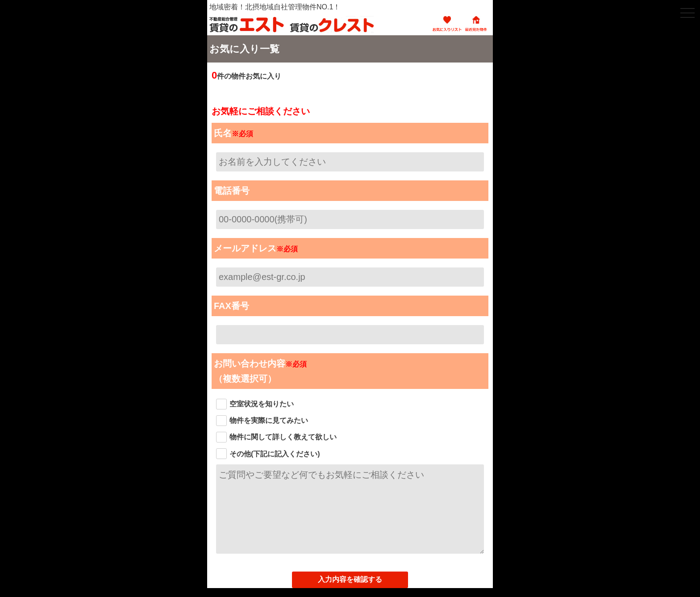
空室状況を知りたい (262, 404)
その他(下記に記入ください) (275, 454)
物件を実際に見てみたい (269, 420)
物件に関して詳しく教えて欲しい (283, 437)
